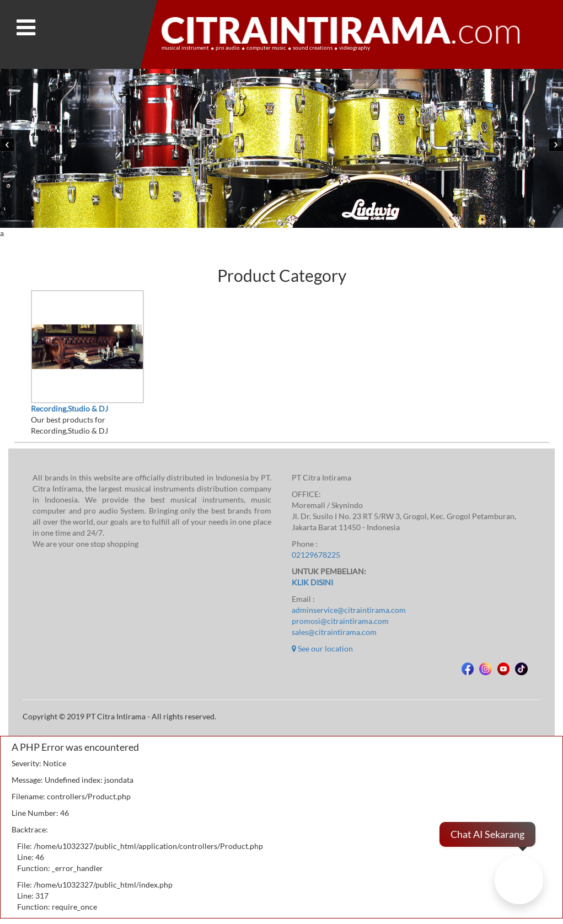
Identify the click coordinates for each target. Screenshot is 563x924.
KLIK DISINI (312, 583)
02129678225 (316, 555)
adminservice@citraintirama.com (349, 610)
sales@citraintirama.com (334, 632)
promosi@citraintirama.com (340, 621)
